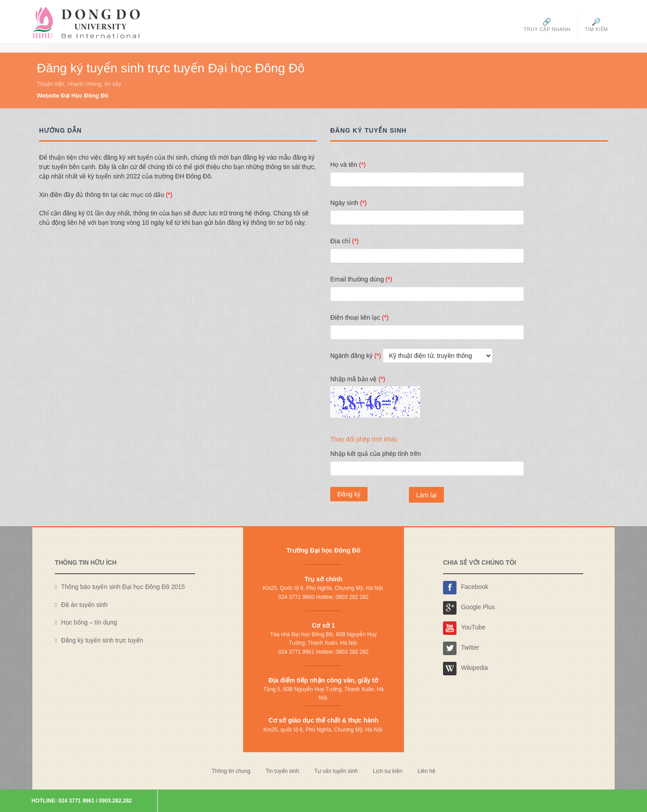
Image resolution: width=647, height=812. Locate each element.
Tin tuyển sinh (282, 771)
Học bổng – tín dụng (89, 622)
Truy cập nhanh (547, 24)
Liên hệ (426, 771)
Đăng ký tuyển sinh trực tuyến (102, 640)
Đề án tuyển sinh (84, 605)
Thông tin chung (231, 771)
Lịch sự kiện (388, 771)
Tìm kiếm (596, 24)
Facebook (466, 588)
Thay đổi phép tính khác (364, 439)
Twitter (461, 648)
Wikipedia (465, 669)
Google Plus (469, 608)
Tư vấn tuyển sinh (336, 771)
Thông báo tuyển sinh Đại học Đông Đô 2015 (123, 587)
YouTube (464, 628)
